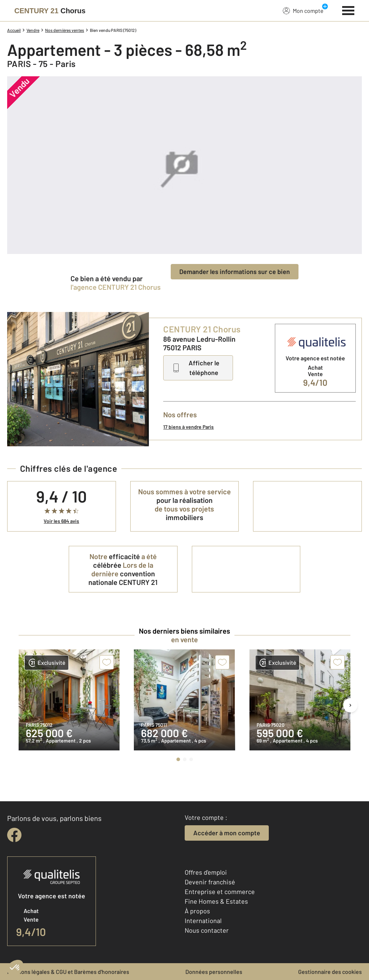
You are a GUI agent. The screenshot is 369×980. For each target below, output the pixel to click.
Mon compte (303, 10)
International (203, 921)
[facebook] (14, 835)
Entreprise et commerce (220, 892)
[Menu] (348, 10)
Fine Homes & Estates (216, 901)
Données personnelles (214, 972)
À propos (197, 911)
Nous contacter (207, 930)
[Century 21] (50, 11)
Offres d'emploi (206, 872)
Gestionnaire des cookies (330, 972)
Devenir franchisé (210, 882)
